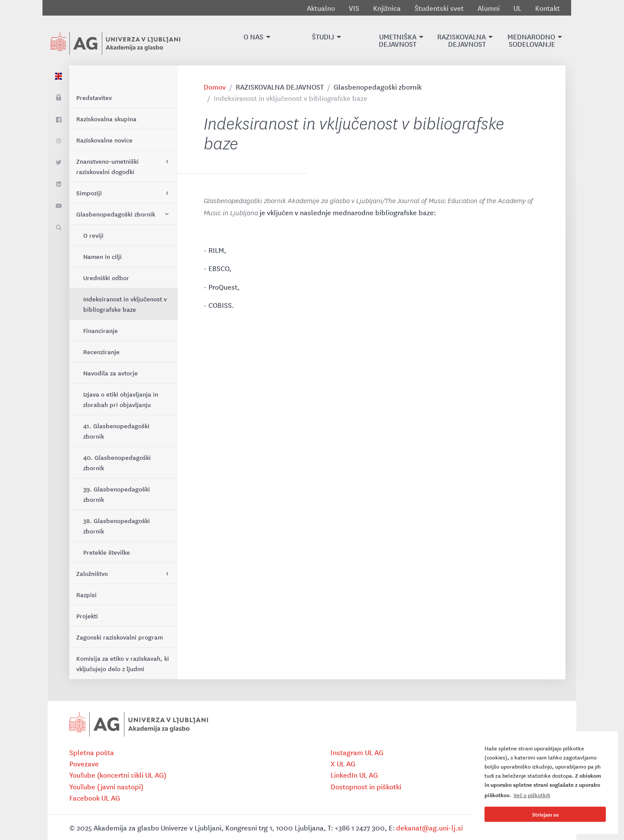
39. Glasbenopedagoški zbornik (117, 494)
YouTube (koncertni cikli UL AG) (118, 775)
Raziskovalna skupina (106, 119)
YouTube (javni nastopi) (106, 786)
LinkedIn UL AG (354, 775)
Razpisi (86, 594)
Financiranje (101, 330)
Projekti (87, 616)
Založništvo (92, 573)
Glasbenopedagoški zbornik (116, 214)
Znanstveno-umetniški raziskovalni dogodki (107, 166)
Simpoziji (89, 193)
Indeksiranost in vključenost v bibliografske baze (125, 304)
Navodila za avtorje (110, 373)
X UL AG (343, 763)
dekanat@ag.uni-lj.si (429, 827)
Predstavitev (94, 97)
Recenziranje (101, 352)
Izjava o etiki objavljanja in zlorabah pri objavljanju (121, 399)
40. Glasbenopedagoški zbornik (117, 462)
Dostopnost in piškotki (366, 786)
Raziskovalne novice (104, 140)
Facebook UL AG (95, 798)
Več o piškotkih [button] (532, 795)
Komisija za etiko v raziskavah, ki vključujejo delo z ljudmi (123, 663)
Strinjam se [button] (545, 814)
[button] (253, 40)
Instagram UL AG (357, 752)
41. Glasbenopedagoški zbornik (116, 431)
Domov (215, 87)
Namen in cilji (102, 256)
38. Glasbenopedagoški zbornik (117, 526)
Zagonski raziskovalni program (120, 637)
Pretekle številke (107, 552)
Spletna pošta (92, 752)
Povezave (84, 763)
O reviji (93, 235)
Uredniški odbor (106, 278)
